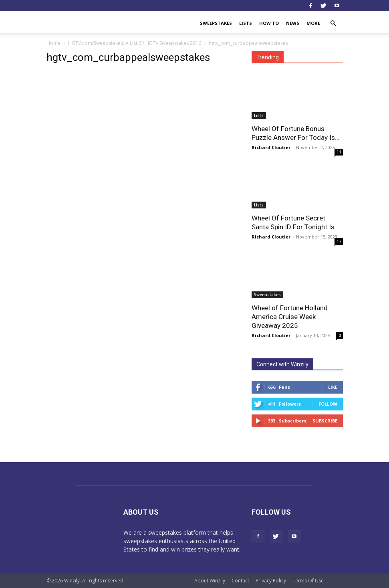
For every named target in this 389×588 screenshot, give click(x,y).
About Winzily (210, 581)
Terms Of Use (308, 581)
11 (339, 152)
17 (339, 241)
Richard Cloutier (271, 147)
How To (269, 23)
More (313, 23)
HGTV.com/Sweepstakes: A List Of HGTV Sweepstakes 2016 (135, 43)
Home (53, 43)
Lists (246, 23)
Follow (328, 404)
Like (333, 387)
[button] (333, 23)
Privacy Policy (271, 581)
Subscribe (325, 421)
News (293, 23)
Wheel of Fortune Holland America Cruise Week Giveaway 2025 (290, 317)
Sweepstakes (216, 23)
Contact (240, 581)
